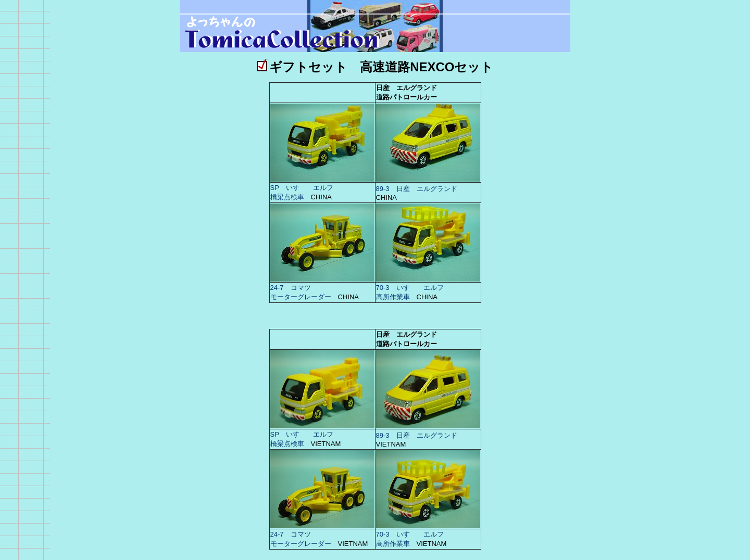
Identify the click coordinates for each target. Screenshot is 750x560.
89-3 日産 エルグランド (417, 189)
